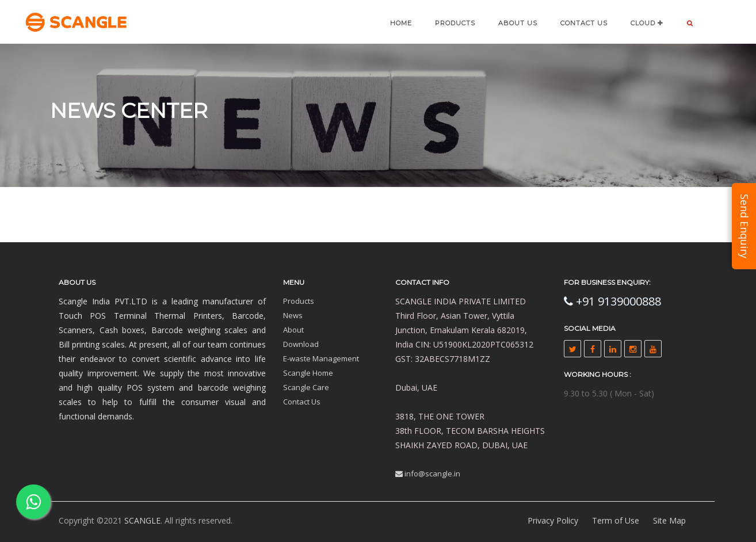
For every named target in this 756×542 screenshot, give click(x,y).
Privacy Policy (553, 520)
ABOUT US (518, 23)
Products (455, 23)
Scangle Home (308, 373)
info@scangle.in (428, 474)
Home (401, 23)
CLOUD (647, 23)
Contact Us (302, 402)
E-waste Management (321, 358)
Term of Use (616, 520)
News (293, 315)
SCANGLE (142, 520)
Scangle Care (306, 387)
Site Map (669, 520)
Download (301, 344)
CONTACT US (584, 23)
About (293, 330)
